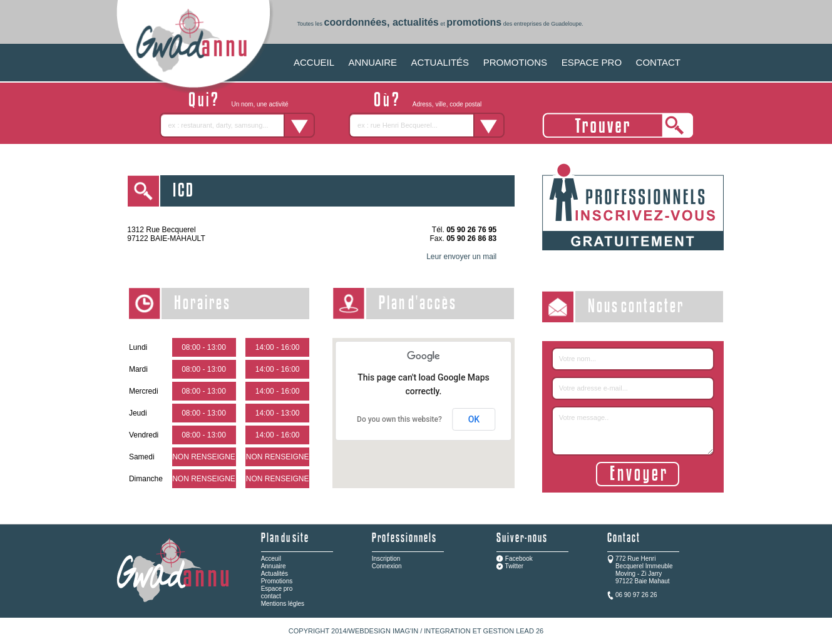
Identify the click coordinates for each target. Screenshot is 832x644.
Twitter (514, 566)
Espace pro (277, 589)
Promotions (277, 581)
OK (474, 419)
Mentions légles (283, 604)
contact (271, 596)
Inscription (386, 559)
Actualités (275, 574)
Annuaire (274, 566)
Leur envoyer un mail (461, 257)
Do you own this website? (399, 419)
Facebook (519, 559)
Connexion (387, 566)
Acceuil (271, 559)
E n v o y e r (638, 474)
